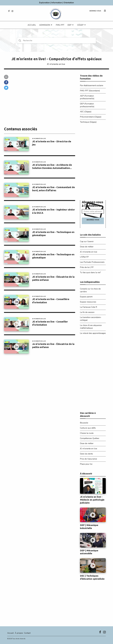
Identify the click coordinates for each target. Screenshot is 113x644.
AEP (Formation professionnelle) (87, 97)
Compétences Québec (90, 438)
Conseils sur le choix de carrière (90, 290)
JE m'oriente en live (56, 64)
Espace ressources (88, 302)
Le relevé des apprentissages (93, 333)
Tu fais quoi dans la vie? (90, 272)
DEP (69, 25)
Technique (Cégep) (88, 122)
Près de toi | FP (87, 267)
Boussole (84, 423)
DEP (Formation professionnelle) (87, 105)
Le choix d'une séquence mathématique (91, 327)
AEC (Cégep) (86, 112)
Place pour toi (86, 464)
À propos (19, 633)
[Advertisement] (93, 162)
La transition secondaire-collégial (91, 319)
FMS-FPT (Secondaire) (90, 91)
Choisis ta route (87, 433)
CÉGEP (80, 25)
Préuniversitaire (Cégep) (91, 117)
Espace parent (86, 297)
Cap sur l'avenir (87, 241)
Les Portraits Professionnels (92, 262)
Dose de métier (87, 247)
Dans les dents (86, 454)
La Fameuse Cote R (88, 307)
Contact (27, 633)
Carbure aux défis (88, 428)
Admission (45, 25)
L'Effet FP (84, 257)
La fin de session (87, 312)
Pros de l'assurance (88, 459)
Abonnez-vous (95, 11)
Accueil (32, 25)
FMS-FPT (60, 25)
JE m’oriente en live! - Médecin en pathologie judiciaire (92, 500)
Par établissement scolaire (92, 85)
